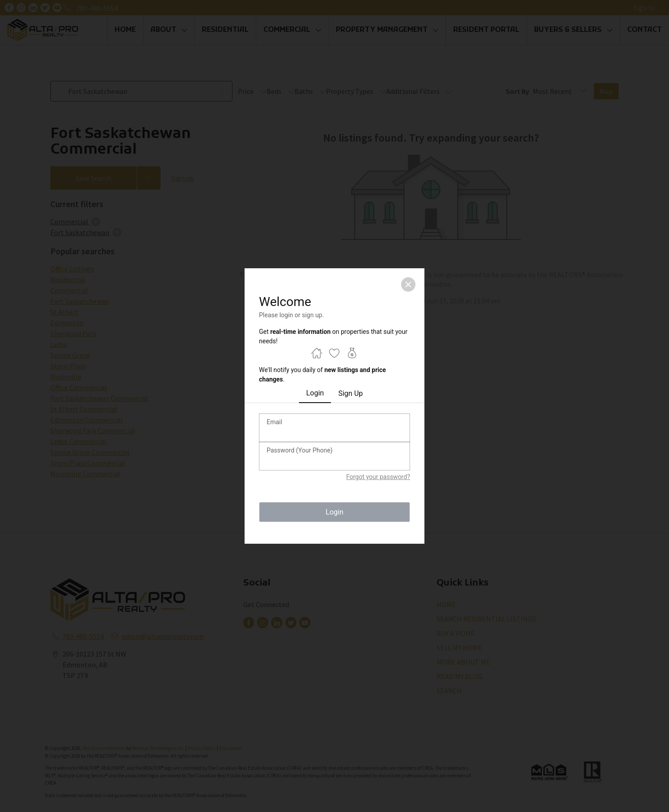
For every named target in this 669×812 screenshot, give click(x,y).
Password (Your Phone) (300, 450)
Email (274, 422)
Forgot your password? (378, 477)
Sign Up (350, 393)
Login (315, 393)
